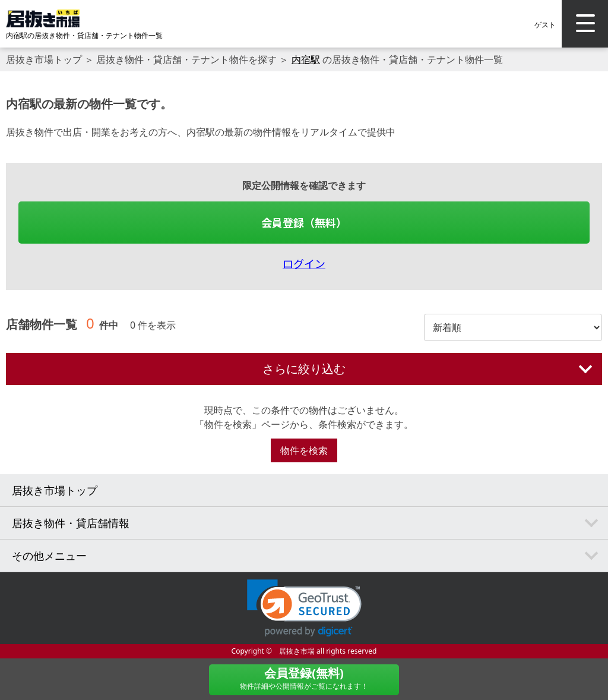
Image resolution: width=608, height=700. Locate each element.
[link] (304, 608)
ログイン (304, 263)
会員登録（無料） (304, 222)
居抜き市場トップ (44, 59)
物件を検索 (304, 450)
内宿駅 (306, 59)
